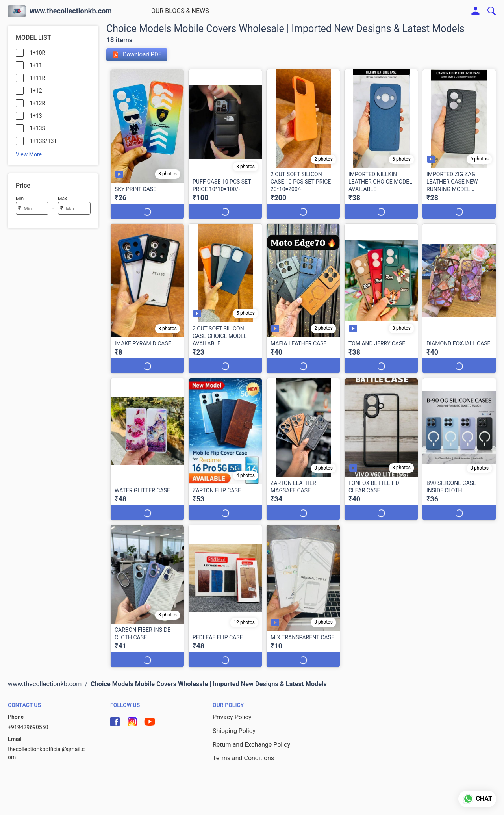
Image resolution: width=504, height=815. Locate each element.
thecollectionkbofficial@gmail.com (46, 738)
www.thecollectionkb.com (71, 11)
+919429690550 (28, 712)
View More (29, 154)
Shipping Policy (234, 716)
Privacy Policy (232, 702)
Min (20, 199)
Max (62, 199)
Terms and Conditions (243, 743)
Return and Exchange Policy (251, 730)
